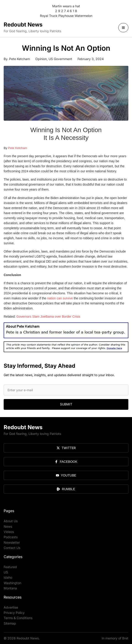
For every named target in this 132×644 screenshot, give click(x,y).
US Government (60, 59)
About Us (11, 521)
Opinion (41, 59)
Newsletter (12, 542)
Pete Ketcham (18, 148)
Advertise (11, 607)
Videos (9, 532)
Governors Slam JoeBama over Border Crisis (48, 317)
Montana (10, 588)
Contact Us (12, 548)
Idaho (8, 577)
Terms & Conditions (18, 618)
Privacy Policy (14, 613)
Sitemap (10, 623)
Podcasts (11, 537)
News (8, 526)
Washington (12, 583)
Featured (10, 567)
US (6, 572)
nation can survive (60, 298)
